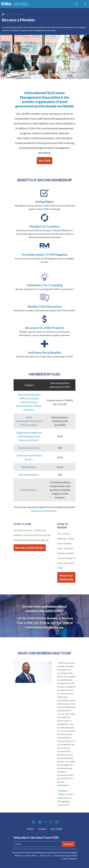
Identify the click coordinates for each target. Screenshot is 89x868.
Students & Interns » (29, 448)
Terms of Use (45, 856)
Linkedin (57, 822)
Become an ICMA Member (30, 548)
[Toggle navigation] (85, 4)
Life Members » (29, 490)
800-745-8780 (37, 623)
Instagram (51, 822)
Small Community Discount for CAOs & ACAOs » (29, 421)
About (30, 829)
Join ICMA (44, 161)
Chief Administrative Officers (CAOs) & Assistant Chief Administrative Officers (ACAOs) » (29, 402)
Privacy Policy (31, 856)
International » (29, 467)
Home (7, 14)
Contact (42, 829)
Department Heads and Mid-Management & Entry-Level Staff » (29, 436)
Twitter (45, 822)
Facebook (34, 822)
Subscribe (68, 844)
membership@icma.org (48, 627)
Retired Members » (29, 475)
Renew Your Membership (66, 577)
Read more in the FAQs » (45, 511)
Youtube (40, 822)
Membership (18, 14)
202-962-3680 (60, 623)
